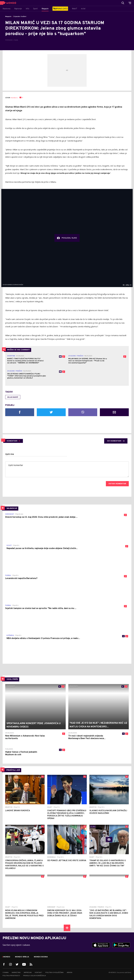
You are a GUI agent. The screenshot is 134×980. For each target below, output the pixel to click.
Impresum (28, 973)
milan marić (13, 397)
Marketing (16, 973)
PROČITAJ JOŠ (13, 770)
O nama (6, 973)
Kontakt (38, 973)
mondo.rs (14, 98)
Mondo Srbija (22, 957)
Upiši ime (10, 454)
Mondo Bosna (41, 957)
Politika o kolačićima (54, 973)
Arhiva (69, 973)
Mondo (7, 957)
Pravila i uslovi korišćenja (34, 976)
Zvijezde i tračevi (20, 17)
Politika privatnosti (11, 976)
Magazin (8, 17)
